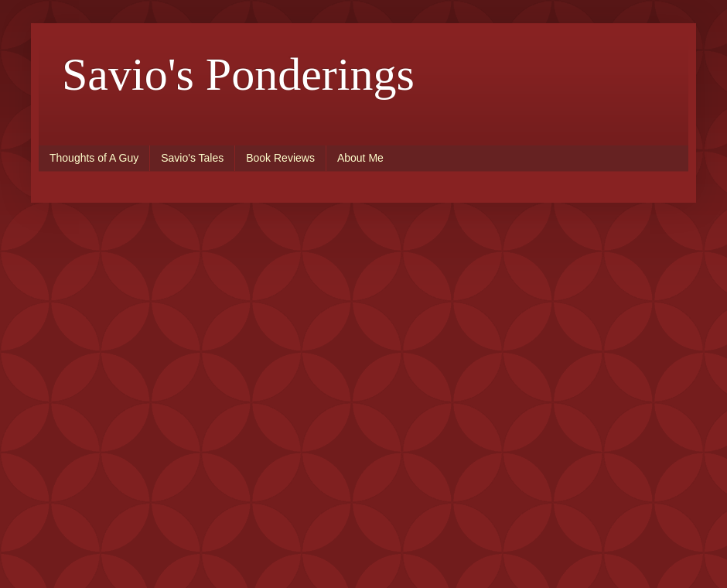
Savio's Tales (192, 158)
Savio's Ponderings (238, 74)
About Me (360, 158)
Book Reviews (280, 158)
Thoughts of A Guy (94, 158)
